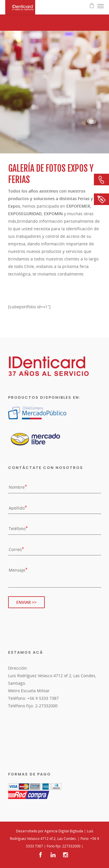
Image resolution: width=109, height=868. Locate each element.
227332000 (71, 846)
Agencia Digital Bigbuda (64, 831)
